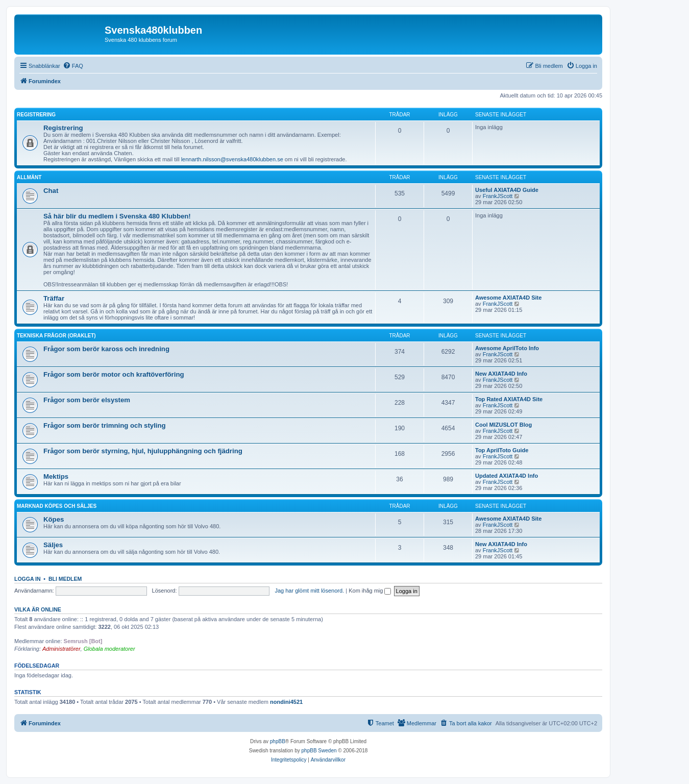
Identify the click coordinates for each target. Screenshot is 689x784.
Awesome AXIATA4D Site (508, 298)
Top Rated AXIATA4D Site (509, 399)
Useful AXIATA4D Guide (507, 190)
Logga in (28, 579)
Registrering (36, 115)
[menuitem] (73, 66)
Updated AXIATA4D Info (507, 476)
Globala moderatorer (109, 649)
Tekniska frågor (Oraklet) (56, 336)
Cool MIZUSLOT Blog (503, 425)
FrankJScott (498, 196)
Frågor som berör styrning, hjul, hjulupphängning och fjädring (143, 451)
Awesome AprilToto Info (507, 348)
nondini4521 (286, 702)
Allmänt (29, 177)
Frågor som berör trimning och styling (105, 425)
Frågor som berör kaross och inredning (106, 349)
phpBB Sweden (319, 751)
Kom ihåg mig (370, 591)
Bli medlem (65, 579)
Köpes (54, 519)
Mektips (56, 476)
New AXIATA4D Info (501, 374)
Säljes (53, 545)
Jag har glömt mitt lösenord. (309, 591)
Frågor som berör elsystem (87, 400)
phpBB (278, 741)
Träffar (54, 298)
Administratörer (61, 649)
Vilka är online (38, 609)
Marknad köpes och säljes (57, 506)
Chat (51, 191)
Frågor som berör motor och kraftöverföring (114, 374)
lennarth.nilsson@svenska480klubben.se (232, 159)
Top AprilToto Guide (502, 450)
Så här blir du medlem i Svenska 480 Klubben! (117, 216)
